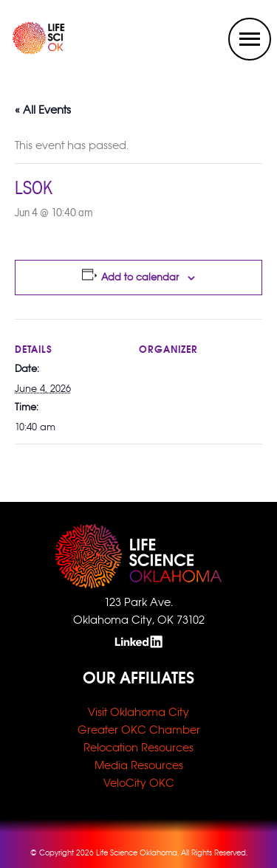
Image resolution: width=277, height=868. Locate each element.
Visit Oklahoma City (138, 712)
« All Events (43, 110)
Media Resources (139, 765)
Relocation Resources (138, 747)
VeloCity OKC (139, 783)
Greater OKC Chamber (139, 730)
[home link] (27, 51)
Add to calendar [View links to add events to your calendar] (140, 277)
